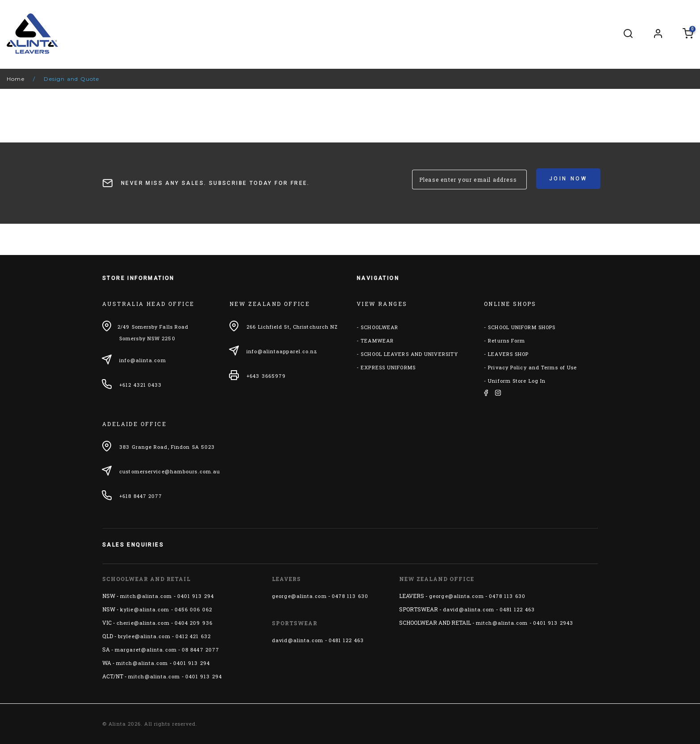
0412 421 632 (193, 636)
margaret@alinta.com (146, 650)
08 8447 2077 (200, 650)
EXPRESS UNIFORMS (388, 367)
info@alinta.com (143, 360)
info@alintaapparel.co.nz (282, 351)
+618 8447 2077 (141, 496)
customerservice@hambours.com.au (170, 471)
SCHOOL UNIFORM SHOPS (522, 327)
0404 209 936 (194, 623)
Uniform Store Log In (517, 381)
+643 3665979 (266, 376)
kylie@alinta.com (145, 609)
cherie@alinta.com (143, 623)
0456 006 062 (193, 609)
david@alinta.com (298, 640)
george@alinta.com (299, 596)
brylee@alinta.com (144, 636)
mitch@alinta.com (146, 596)
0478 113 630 (350, 596)
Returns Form (506, 341)
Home (16, 79)
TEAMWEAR (377, 341)
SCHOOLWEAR (379, 327)
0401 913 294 (196, 596)
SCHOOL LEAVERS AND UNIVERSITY (409, 354)
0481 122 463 (346, 640)
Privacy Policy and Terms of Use (532, 367)
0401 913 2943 (553, 623)
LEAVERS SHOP (508, 354)
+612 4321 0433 (140, 385)
